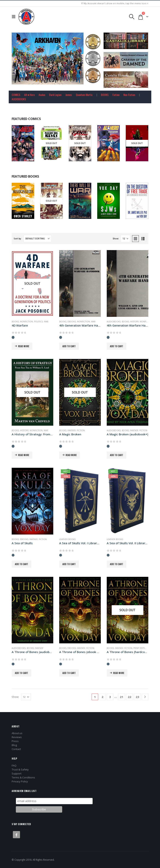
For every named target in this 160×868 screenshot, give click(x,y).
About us (17, 733)
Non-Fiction (129, 95)
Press (15, 741)
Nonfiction (26, 322)
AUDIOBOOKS (19, 99)
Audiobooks (114, 322)
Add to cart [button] (69, 346)
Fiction (116, 95)
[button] (15, 17)
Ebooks (72, 322)
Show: (116, 238)
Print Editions (141, 648)
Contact (16, 749)
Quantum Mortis (84, 95)
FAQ (14, 766)
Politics (38, 322)
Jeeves (69, 95)
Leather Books (67, 539)
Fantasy (72, 430)
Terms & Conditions (23, 777)
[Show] (125, 239)
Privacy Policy (20, 781)
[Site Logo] (26, 17)
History (134, 322)
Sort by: (18, 238)
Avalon (42, 95)
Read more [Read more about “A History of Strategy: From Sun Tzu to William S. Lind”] (24, 455)
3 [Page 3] (110, 697)
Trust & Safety (20, 769)
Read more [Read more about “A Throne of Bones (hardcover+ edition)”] (119, 673)
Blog (14, 745)
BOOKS (105, 95)
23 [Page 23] (137, 697)
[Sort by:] (37, 239)
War (46, 322)
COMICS (16, 95)
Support (17, 773)
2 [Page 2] (102, 697)
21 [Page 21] (122, 697)
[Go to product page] (32, 283)
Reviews (17, 737)
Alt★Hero (29, 95)
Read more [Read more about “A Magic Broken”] (71, 455)
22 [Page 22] (130, 697)
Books (15, 322)
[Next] (145, 697)
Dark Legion (55, 95)
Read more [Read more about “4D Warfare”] (24, 346)
